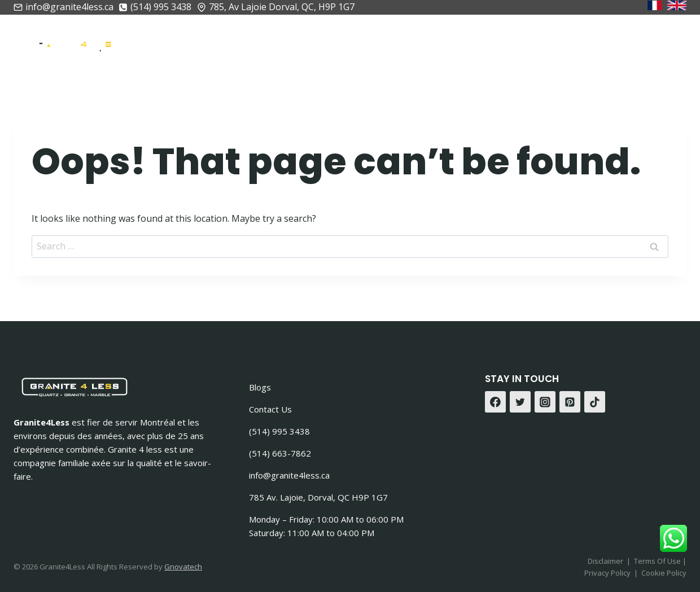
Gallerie (577, 43)
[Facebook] (496, 402)
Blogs (260, 387)
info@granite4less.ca (289, 475)
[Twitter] (520, 402)
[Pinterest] (570, 402)
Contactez (648, 43)
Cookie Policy (664, 573)
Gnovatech (183, 567)
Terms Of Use (658, 561)
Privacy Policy (607, 573)
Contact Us (270, 409)
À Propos (267, 43)
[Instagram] (545, 402)
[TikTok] (595, 402)
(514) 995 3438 (279, 431)
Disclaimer (605, 561)
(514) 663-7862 (280, 453)
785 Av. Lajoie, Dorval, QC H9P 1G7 (318, 497)
